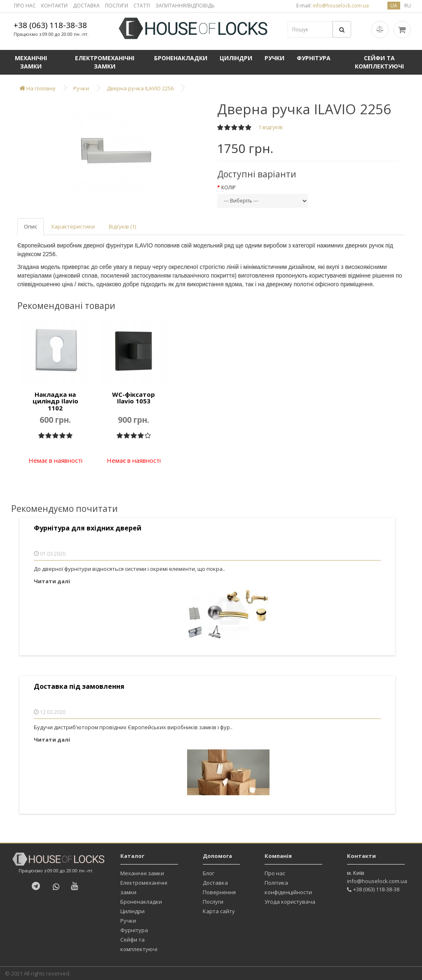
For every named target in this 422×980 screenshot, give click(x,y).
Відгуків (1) (122, 226)
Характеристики (73, 226)
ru (408, 6)
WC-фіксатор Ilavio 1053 (134, 398)
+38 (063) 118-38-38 (50, 25)
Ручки (274, 58)
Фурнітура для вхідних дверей (88, 528)
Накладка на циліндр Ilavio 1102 (55, 401)
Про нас (275, 873)
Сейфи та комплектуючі (379, 62)
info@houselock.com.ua (377, 881)
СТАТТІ (142, 6)
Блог (209, 873)
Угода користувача (290, 902)
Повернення (219, 892)
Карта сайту (219, 911)
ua (394, 6)
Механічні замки (31, 62)
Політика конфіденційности (288, 887)
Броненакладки (181, 58)
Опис (30, 226)
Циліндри (236, 58)
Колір (229, 187)
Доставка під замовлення (79, 687)
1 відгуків (271, 127)
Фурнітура (314, 58)
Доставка (215, 883)
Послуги (213, 902)
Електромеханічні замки (105, 62)
